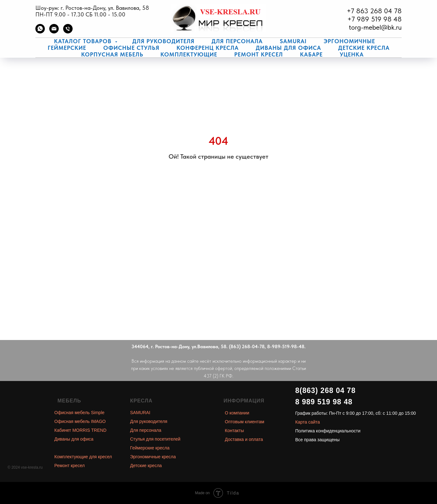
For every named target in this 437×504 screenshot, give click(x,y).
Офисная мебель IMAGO (80, 421)
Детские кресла (364, 48)
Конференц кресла (208, 48)
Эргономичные (349, 41)
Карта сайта (308, 422)
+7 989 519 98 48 (374, 19)
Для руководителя (163, 41)
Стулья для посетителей (155, 439)
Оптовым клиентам (245, 422)
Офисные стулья (131, 48)
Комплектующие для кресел (83, 457)
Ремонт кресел (259, 54)
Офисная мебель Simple (79, 413)
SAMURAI (140, 413)
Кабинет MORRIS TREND (80, 430)
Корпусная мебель (112, 54)
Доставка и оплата (244, 439)
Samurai (293, 41)
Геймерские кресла (150, 448)
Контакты (234, 431)
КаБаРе (311, 54)
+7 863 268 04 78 (374, 11)
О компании (237, 413)
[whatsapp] (40, 32)
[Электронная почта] (54, 32)
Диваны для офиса (288, 48)
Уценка (352, 54)
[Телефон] (68, 32)
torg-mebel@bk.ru (375, 27)
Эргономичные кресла (153, 457)
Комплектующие (189, 54)
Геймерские (67, 48)
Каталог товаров (84, 41)
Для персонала (237, 41)
